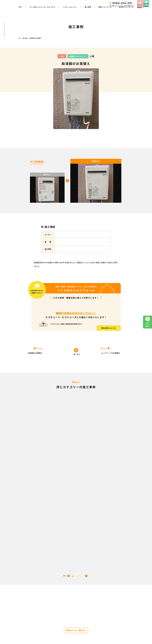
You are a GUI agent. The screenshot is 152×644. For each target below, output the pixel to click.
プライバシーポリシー (116, 634)
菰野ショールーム (105, 11)
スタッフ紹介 (114, 621)
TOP (20, 11)
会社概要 (91, 625)
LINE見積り (92, 638)
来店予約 (124, 3)
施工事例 (88, 11)
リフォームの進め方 (63, 638)
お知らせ (91, 634)
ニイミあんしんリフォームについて (42, 11)
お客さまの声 (92, 621)
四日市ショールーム (126, 11)
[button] (86, 451)
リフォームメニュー (70, 11)
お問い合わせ (143, 3)
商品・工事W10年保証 (64, 634)
